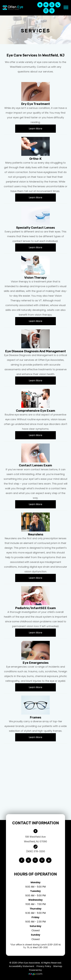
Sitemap (58, 966)
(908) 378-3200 (36, 851)
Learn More (35, 129)
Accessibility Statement (22, 966)
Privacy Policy (44, 966)
